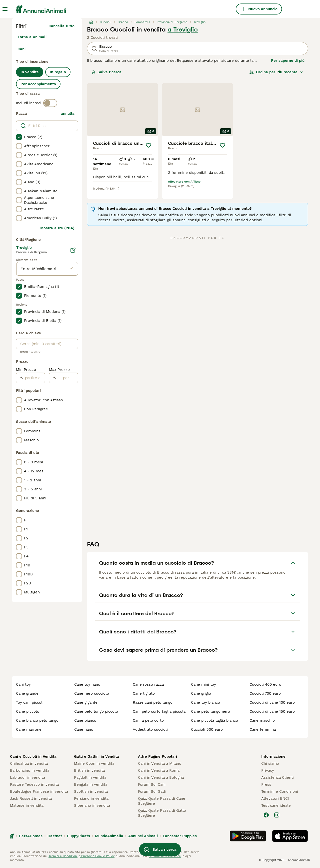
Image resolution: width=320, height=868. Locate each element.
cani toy (23, 684)
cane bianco (85, 720)
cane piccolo (28, 711)
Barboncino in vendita (30, 770)
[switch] (50, 103)
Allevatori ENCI (275, 798)
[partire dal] (34, 378)
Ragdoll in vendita (90, 777)
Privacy (268, 770)
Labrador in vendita (27, 777)
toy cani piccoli (30, 702)
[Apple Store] (290, 836)
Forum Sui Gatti (152, 791)
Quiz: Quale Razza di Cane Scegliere (162, 801)
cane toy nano (87, 684)
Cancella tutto (61, 26)
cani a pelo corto (148, 720)
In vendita (30, 72)
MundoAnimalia (109, 836)
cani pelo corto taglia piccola (159, 711)
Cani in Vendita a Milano (160, 763)
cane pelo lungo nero (210, 711)
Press (266, 784)
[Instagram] (277, 815)
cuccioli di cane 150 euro (272, 711)
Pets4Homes (31, 836)
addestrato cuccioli (150, 729)
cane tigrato (144, 693)
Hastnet (55, 836)
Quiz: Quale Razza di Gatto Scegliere (162, 813)
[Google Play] (248, 836)
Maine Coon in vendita (94, 763)
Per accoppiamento (38, 84)
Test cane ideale (276, 805)
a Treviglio (183, 30)
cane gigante (86, 702)
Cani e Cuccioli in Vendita (33, 756)
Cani (21, 49)
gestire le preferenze (165, 856)
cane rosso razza (148, 684)
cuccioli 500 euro (207, 729)
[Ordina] (276, 72)
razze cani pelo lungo (153, 702)
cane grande (27, 693)
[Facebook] (266, 815)
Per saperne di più (288, 61)
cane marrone (29, 729)
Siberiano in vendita (92, 805)
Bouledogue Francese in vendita (39, 791)
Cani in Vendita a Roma (159, 770)
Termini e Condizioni (280, 791)
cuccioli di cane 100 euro (272, 702)
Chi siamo (270, 763)
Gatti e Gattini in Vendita (96, 756)
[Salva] (148, 145)
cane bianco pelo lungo (37, 720)
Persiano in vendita (91, 798)
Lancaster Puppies (180, 836)
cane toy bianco (205, 702)
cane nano (84, 729)
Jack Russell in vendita (31, 798)
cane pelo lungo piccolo (96, 711)
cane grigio (201, 693)
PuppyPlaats (78, 836)
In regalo (58, 72)
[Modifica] (73, 250)
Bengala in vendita (91, 784)
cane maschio (262, 720)
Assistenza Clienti (277, 777)
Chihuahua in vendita (29, 763)
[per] (67, 378)
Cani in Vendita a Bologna (161, 777)
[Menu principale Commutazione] (5, 9)
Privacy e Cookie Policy (97, 856)
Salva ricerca (106, 72)
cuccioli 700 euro (265, 693)
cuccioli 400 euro (265, 684)
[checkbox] (19, 137)
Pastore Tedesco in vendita (34, 784)
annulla (68, 114)
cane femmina (263, 729)
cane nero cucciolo (92, 693)
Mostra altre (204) (57, 228)
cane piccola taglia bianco (214, 720)
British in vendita (89, 770)
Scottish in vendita (91, 791)
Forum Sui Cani (152, 784)
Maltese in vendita (27, 805)
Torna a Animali (32, 37)
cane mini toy (203, 684)
